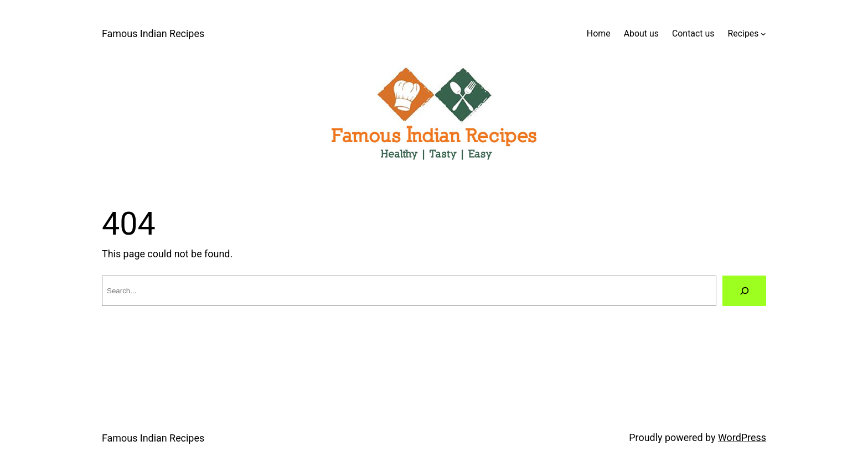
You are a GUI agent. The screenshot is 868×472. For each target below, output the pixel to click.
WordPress (742, 437)
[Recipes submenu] (763, 34)
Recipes (743, 33)
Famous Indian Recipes (153, 33)
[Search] (744, 291)
